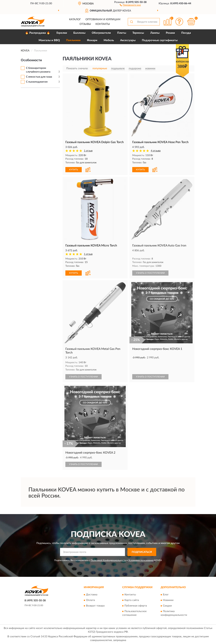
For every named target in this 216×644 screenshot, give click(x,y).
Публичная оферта (136, 606)
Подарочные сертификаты (160, 40)
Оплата (90, 600)
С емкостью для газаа (39, 77)
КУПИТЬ (74, 170)
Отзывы (85, 24)
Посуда (186, 33)
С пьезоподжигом (37, 82)
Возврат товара (95, 606)
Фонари (92, 40)
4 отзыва (156, 151)
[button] (130, 5)
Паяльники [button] (73, 40)
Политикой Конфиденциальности (108, 560)
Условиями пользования (141, 560)
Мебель (109, 40)
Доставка (92, 595)
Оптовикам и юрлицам (103, 19)
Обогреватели (101, 33)
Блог (166, 595)
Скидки (167, 606)
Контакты (103, 24)
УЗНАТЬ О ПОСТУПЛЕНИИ (150, 273)
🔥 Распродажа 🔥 (38, 33)
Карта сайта (132, 600)
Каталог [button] (75, 19)
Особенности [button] (31, 60)
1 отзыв (88, 151)
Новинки (168, 600)
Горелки (62, 33)
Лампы (155, 33)
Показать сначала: (77, 68)
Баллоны (79, 33)
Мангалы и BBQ (49, 40)
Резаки (170, 33)
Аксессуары (128, 40)
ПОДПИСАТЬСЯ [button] (142, 552)
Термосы (138, 33)
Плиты (122, 33)
